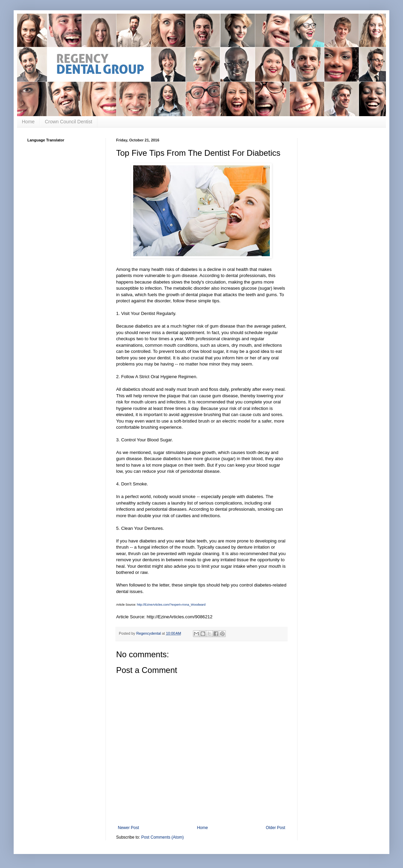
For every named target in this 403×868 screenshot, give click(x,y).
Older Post (275, 828)
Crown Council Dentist (68, 122)
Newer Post (128, 828)
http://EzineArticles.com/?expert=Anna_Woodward (171, 605)
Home (28, 122)
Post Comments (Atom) (162, 837)
